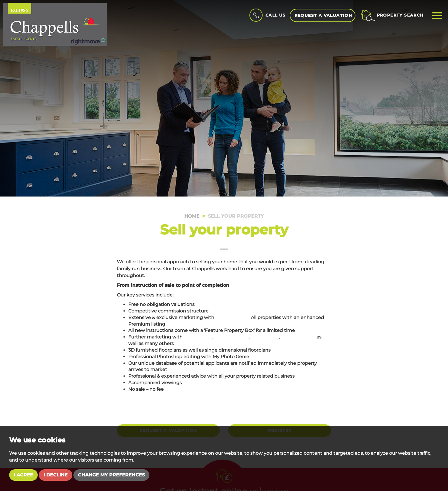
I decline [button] (56, 475)
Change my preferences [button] (111, 475)
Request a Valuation (323, 15)
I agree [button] (23, 475)
